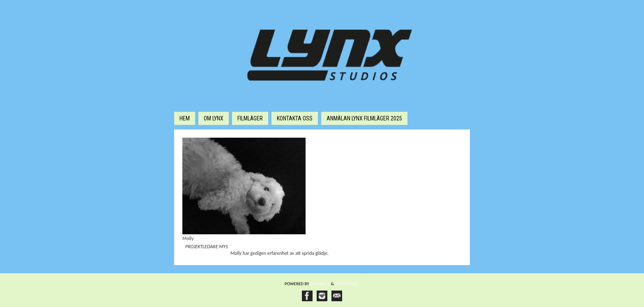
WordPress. (347, 284)
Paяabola (320, 284)
